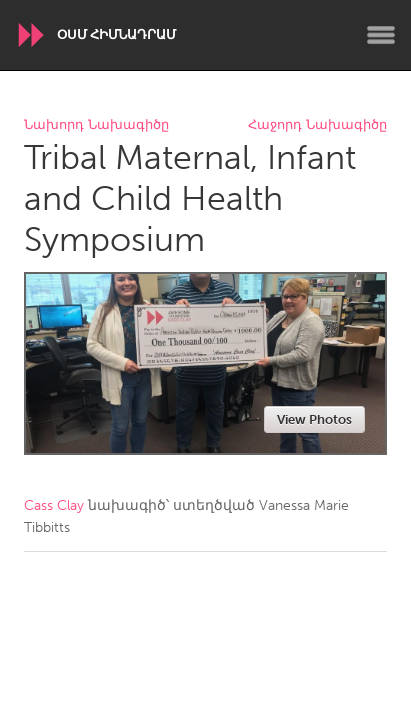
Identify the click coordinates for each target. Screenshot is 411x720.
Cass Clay (54, 505)
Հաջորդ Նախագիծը (317, 125)
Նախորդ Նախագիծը (96, 125)
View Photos (314, 419)
